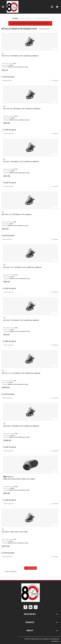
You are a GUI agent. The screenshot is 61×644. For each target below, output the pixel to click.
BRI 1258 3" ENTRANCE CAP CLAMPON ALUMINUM (21, 426)
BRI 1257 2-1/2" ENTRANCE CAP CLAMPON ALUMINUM (21, 373)
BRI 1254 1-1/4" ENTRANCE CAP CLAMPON (17, 214)
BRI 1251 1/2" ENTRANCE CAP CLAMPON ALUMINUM (20, 56)
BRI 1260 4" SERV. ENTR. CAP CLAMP (15, 532)
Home (15, 18)
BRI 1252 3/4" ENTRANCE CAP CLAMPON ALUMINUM (22, 109)
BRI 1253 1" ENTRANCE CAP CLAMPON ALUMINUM (21, 162)
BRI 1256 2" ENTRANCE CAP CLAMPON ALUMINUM (21, 320)
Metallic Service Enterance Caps (18, 67)
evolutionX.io (55, 641)
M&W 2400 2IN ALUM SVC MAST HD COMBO (19, 479)
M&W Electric (8, 477)
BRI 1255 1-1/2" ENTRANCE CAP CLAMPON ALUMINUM (22, 267)
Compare (54, 81)
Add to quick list (7, 81)
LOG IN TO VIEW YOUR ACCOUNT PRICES (30, 23)
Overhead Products (41, 18)
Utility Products (26, 18)
